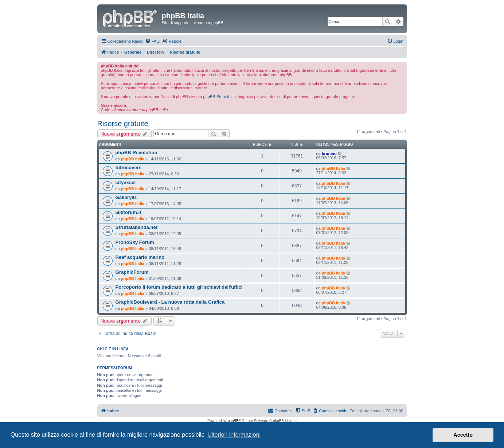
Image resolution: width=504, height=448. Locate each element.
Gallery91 (126, 197)
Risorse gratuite (123, 124)
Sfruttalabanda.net (137, 227)
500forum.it (128, 212)
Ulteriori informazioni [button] (234, 435)
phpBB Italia (133, 159)
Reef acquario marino (140, 257)
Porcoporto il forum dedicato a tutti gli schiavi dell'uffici (179, 287)
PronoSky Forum (135, 242)
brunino (329, 153)
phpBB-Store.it (216, 97)
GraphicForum (132, 272)
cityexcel (126, 182)
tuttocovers (129, 167)
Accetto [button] (463, 435)
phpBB (233, 421)
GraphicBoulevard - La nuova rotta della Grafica (170, 302)
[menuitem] (152, 41)
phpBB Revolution (136, 153)
